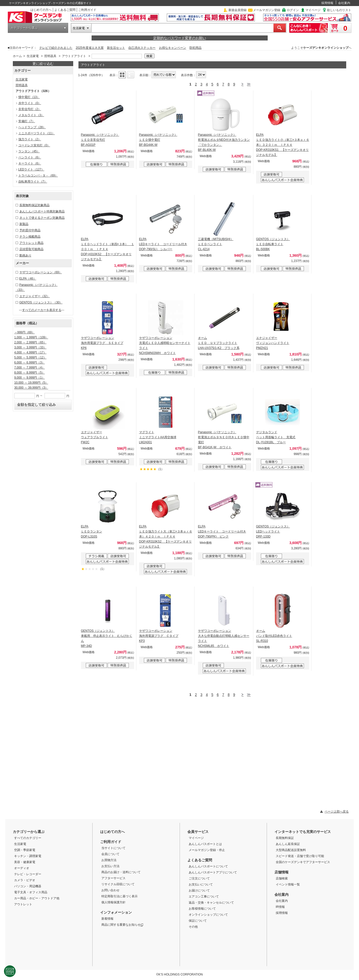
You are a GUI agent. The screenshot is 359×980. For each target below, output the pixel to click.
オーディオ (22, 868)
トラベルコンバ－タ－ (38, 175)
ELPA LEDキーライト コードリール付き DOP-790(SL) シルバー (163, 244)
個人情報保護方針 (113, 902)
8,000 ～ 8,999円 (30, 373)
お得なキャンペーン (173, 48)
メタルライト (31, 115)
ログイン (293, 10)
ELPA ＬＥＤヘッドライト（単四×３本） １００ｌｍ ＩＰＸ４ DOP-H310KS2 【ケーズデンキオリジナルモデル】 (108, 249)
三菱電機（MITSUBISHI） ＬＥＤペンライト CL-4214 (216, 244)
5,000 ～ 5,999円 (30, 358)
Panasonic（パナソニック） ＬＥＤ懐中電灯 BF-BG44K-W (158, 140)
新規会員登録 (237, 10)
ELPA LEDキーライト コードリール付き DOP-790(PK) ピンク (222, 531)
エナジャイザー (35, 296)
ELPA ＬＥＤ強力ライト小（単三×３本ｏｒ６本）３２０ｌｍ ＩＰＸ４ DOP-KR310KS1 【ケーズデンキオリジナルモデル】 (283, 145)
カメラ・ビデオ (25, 880)
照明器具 (50, 56)
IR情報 (280, 907)
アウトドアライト (74, 56)
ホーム (17, 56)
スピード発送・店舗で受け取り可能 (300, 856)
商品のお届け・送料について (121, 872)
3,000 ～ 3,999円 (30, 347)
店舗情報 (282, 872)
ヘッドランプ (32, 127)
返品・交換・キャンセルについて (211, 903)
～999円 (25, 332)
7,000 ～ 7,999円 (30, 368)
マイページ (313, 10)
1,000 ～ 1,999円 (31, 337)
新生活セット (116, 48)
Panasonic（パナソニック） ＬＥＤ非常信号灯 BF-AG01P (100, 140)
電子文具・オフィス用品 (31, 892)
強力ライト (30, 139)
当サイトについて (113, 848)
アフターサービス (113, 878)
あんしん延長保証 (288, 844)
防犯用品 (195, 48)
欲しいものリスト (339, 10)
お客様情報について (202, 909)
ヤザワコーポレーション (41, 272)
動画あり (25, 255)
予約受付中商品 (30, 230)
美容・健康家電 (25, 862)
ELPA (28, 279)
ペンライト (30, 157)
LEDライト (31, 169)
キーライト (30, 163)
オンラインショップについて (208, 915)
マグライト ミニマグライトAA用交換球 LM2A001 (158, 437)
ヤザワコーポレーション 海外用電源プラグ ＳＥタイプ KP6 (102, 343)
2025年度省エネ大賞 (90, 48)
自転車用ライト (33, 182)
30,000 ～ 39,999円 (31, 388)
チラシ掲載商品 (30, 237)
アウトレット (23, 904)
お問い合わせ (110, 890)
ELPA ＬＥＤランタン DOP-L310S (92, 531)
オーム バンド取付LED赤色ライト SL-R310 (274, 636)
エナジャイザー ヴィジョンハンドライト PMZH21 (273, 343)
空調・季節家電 (25, 850)
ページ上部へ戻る (337, 812)
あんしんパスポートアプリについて (213, 872)
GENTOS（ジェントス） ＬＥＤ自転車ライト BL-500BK (273, 244)
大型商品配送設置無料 (291, 850)
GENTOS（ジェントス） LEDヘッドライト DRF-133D (273, 531)
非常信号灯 (30, 109)
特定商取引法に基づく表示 (119, 896)
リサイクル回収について (118, 884)
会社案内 (344, 3)
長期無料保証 (285, 838)
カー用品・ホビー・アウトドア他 (37, 898)
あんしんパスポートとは (205, 844)
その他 (193, 927)
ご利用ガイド (87, 10)
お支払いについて (201, 884)
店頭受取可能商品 (31, 249)
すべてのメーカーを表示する (42, 310)
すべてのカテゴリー (28, 838)
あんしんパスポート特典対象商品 (42, 211)
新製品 (24, 224)
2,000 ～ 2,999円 (30, 342)
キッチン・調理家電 (28, 856)
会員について (110, 854)
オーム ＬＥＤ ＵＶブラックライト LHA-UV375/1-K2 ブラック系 (219, 343)
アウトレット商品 (31, 243)
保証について (198, 921)
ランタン (29, 151)
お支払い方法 (110, 866)
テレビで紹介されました (56, 48)
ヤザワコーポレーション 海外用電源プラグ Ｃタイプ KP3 (159, 636)
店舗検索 (282, 878)
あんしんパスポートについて (208, 866)
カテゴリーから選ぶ (24, 28)
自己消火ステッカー (142, 48)
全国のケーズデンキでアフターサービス (303, 862)
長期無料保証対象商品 (34, 205)
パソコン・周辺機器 (28, 886)
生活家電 (79, 28)
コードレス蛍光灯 (34, 145)
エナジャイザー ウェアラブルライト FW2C (95, 437)
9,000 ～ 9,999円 (30, 378)
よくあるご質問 (65, 10)
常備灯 (27, 121)
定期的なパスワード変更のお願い (180, 38)
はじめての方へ (41, 10)
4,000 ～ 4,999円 (30, 352)
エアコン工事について (204, 897)
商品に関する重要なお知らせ (122, 925)
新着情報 (107, 919)
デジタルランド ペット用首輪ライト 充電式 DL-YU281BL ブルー (276, 437)
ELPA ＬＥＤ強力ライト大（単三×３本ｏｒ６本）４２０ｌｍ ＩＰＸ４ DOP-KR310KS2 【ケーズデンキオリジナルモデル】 (166, 537)
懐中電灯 (29, 97)
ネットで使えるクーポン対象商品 (42, 218)
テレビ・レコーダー (28, 874)
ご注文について (199, 878)
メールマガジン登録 (267, 10)
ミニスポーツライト (37, 133)
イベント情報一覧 (288, 884)
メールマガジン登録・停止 (207, 850)
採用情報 (327, 3)
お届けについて (199, 890)
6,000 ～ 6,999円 (30, 363)
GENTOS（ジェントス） (41, 302)
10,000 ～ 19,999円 (31, 383)
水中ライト (30, 103)
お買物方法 (109, 860)
